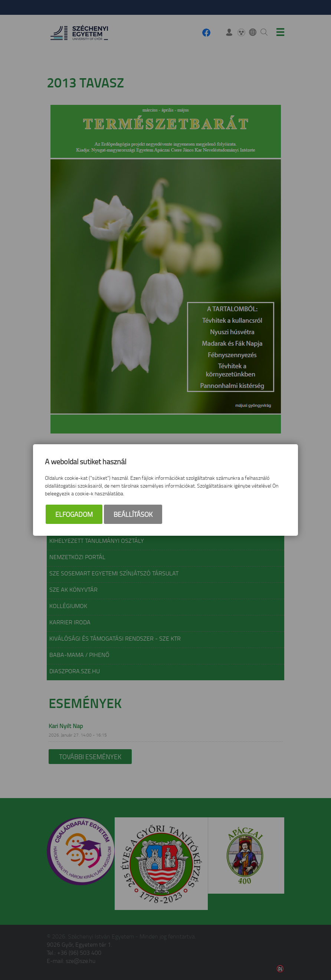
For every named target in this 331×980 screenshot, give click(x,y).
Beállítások (133, 514)
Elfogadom (74, 514)
